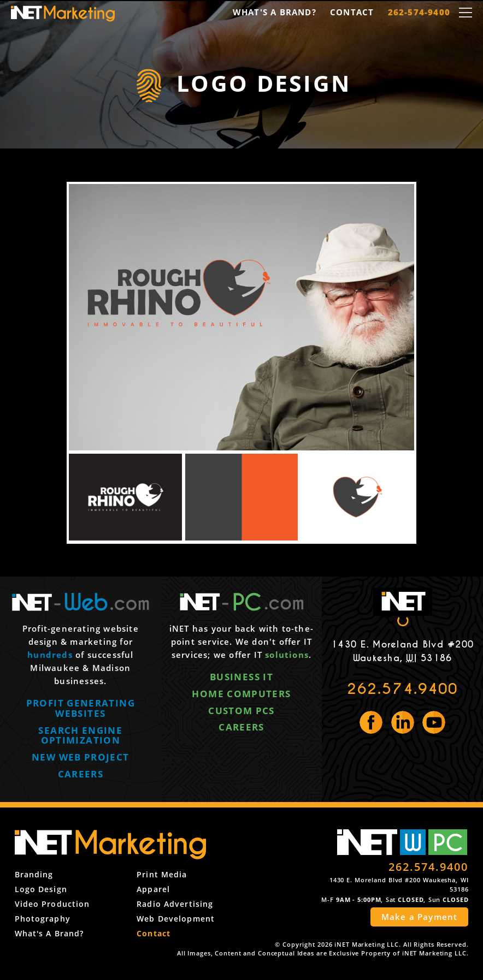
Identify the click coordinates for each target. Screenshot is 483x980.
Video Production (52, 904)
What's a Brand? (275, 12)
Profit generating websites (81, 708)
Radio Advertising (175, 904)
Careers (81, 774)
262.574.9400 (402, 689)
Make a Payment (420, 917)
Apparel (153, 889)
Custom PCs (241, 711)
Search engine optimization (80, 735)
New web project (80, 757)
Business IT (241, 677)
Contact (352, 12)
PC (448, 842)
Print (162, 874)
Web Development (176, 919)
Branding (34, 874)
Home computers (241, 694)
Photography (43, 919)
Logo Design (41, 889)
